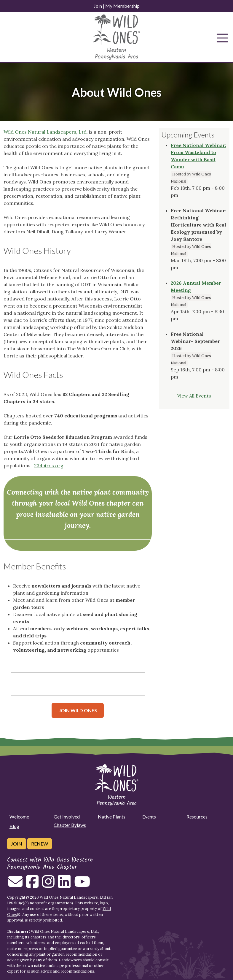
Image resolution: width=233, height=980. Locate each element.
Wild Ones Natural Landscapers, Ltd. (46, 132)
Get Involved (67, 817)
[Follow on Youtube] (82, 885)
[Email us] (15, 885)
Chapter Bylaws (70, 825)
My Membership (122, 6)
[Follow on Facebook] (32, 885)
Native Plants (112, 817)
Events (149, 817)
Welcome (19, 817)
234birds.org (49, 466)
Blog (14, 826)
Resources (197, 817)
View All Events (194, 396)
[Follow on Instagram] (48, 885)
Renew (40, 844)
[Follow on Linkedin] (64, 885)
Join (98, 6)
